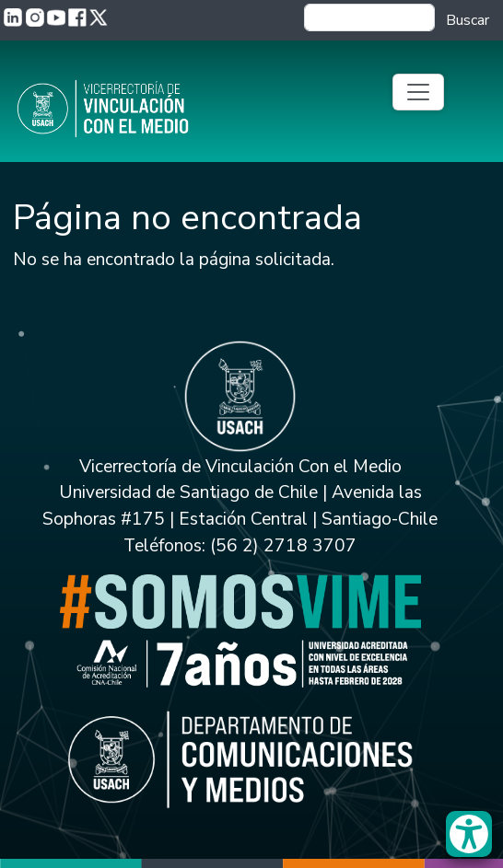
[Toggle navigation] (418, 92)
